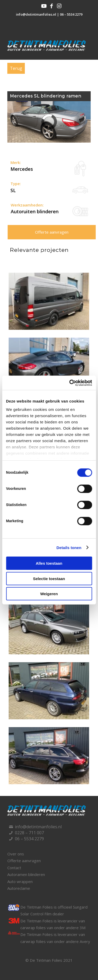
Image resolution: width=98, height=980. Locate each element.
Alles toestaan (49, 563)
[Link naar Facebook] (51, 6)
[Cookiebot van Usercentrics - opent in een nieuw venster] (70, 383)
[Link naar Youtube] (44, 6)
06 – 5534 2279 (71, 14)
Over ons (16, 854)
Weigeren (49, 594)
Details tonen (69, 547)
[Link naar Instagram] (59, 6)
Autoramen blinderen (26, 874)
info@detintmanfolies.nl (36, 14)
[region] (49, 122)
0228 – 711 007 (29, 833)
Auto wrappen (20, 881)
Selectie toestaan (49, 578)
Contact (14, 868)
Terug (16, 68)
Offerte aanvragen (52, 232)
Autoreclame (19, 888)
